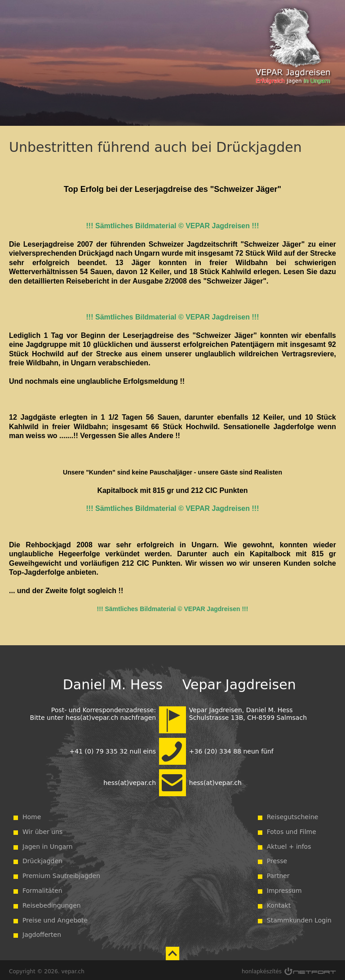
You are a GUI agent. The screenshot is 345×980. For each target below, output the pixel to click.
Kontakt (279, 903)
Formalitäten (42, 888)
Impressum (284, 888)
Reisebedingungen (52, 903)
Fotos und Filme (292, 829)
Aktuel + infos (289, 844)
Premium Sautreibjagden (61, 873)
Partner (278, 873)
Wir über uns (42, 829)
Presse (277, 858)
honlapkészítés (262, 969)
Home (32, 814)
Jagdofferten (42, 932)
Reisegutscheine (293, 814)
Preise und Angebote (55, 918)
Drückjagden (42, 858)
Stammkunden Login (299, 918)
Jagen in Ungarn (48, 844)
